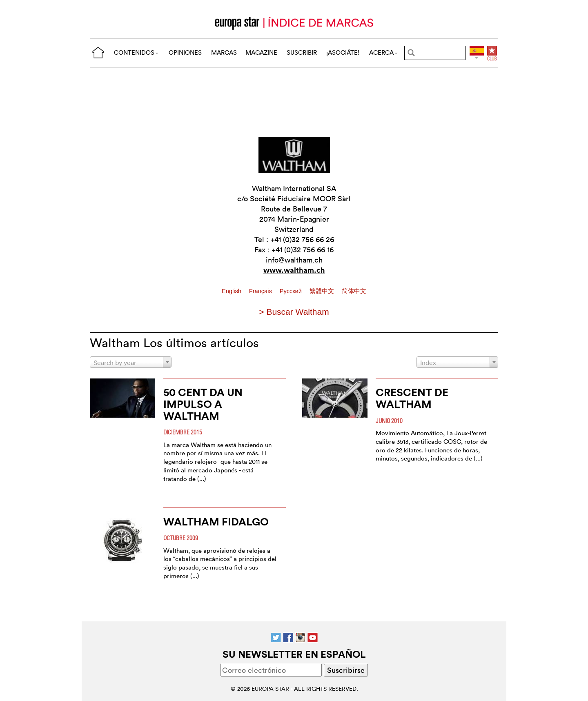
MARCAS (224, 52)
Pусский (292, 291)
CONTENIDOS (136, 52)
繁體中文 (323, 291)
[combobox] (131, 362)
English (232, 291)
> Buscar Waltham (294, 312)
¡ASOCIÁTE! (343, 52)
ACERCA (383, 52)
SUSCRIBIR (302, 52)
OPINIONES (185, 52)
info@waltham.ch (294, 260)
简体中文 (354, 291)
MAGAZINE (261, 52)
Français (261, 291)
